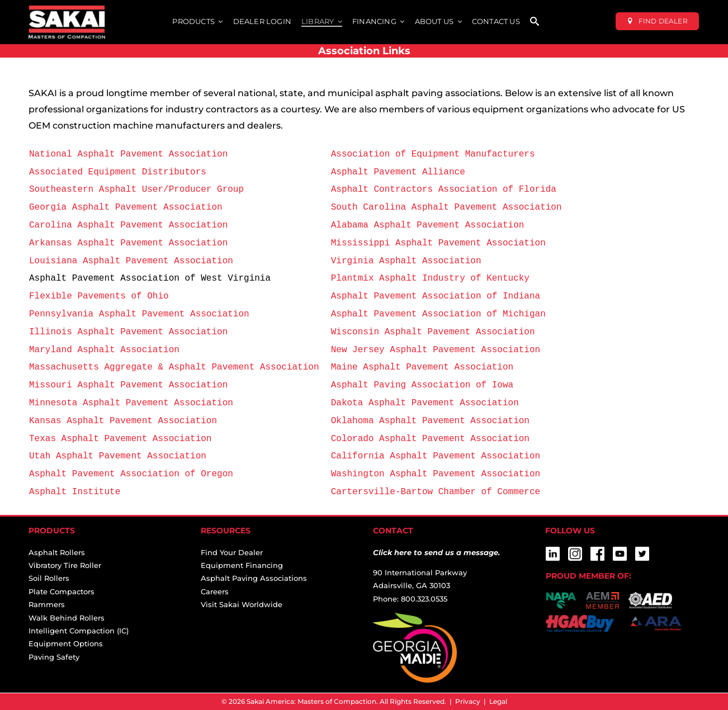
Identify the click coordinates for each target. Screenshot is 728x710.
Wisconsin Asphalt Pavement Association (433, 332)
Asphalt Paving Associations (254, 578)
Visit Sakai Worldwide (242, 604)
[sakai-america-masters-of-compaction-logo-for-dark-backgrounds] (67, 10)
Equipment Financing (242, 565)
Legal (498, 701)
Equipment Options (66, 643)
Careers (215, 591)
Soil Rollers (49, 578)
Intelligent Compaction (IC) (79, 631)
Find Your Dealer (232, 552)
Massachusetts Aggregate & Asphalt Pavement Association (177, 367)
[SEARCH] (535, 22)
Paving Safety (54, 657)
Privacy (468, 701)
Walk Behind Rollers (67, 618)
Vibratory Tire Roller (65, 565)
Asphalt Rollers (57, 552)
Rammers (47, 604)
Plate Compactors (62, 591)
